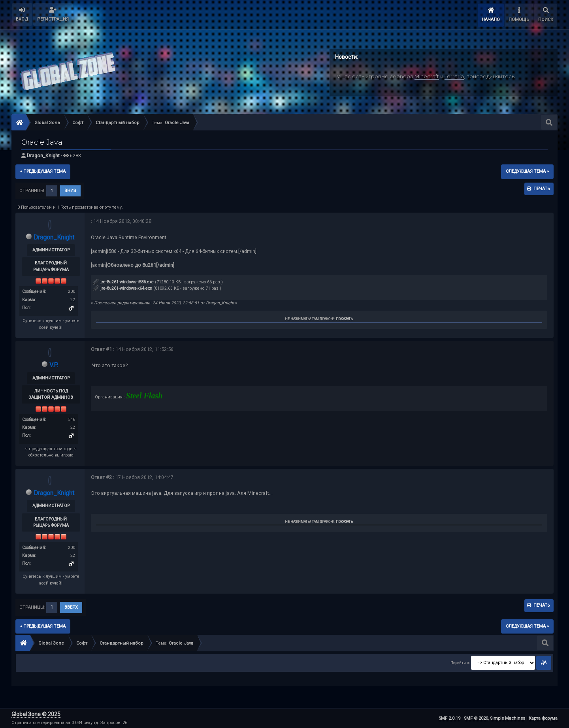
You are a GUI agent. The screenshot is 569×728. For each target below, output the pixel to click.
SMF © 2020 (476, 718)
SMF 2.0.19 (449, 718)
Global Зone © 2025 (36, 714)
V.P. (54, 365)
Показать (344, 319)
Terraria (454, 76)
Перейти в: (460, 663)
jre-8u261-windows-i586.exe (123, 282)
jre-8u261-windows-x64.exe (122, 288)
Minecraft (427, 76)
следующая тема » (527, 171)
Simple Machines (508, 718)
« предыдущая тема (43, 171)
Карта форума (543, 718)
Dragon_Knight (43, 156)
